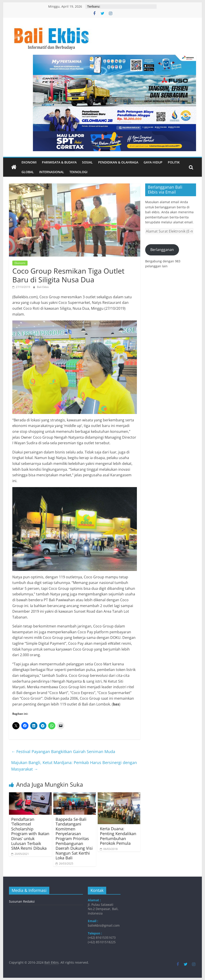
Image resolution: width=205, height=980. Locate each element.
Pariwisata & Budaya (59, 162)
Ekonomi (29, 162)
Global (28, 172)
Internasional (52, 172)
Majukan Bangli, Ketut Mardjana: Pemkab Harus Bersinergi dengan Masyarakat (74, 766)
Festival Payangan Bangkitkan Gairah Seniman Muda (63, 751)
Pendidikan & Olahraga (118, 162)
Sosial (87, 162)
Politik (174, 162)
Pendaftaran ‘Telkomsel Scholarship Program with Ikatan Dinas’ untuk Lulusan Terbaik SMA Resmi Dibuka (30, 834)
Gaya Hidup (153, 162)
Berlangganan (162, 250)
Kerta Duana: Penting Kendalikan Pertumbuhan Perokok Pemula (118, 836)
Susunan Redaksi (22, 901)
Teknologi (78, 172)
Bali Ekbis (43, 287)
